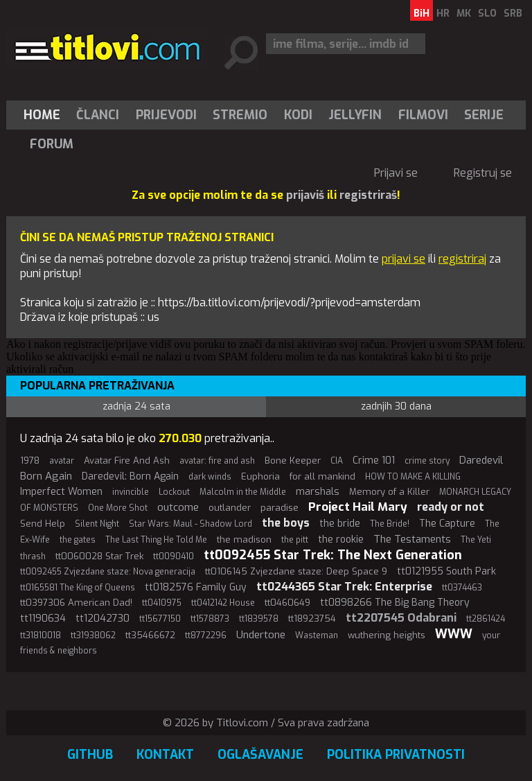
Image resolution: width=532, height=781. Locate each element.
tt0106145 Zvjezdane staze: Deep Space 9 (296, 571)
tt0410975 (162, 603)
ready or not (451, 507)
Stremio (240, 115)
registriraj (462, 259)
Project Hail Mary (358, 507)
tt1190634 (43, 618)
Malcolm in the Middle (243, 492)
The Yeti (476, 540)
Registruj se (483, 173)
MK (464, 14)
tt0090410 (174, 556)
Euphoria (260, 476)
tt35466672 (150, 635)
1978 (30, 460)
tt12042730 (103, 618)
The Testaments (412, 539)
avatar (62, 461)
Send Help (43, 524)
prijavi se (404, 259)
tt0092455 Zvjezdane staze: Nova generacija (108, 572)
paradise (280, 508)
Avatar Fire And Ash (127, 460)
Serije (484, 115)
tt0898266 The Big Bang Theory (395, 603)
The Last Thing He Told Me (156, 540)
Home (42, 115)
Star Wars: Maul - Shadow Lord (190, 524)
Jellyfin (355, 115)
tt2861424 (486, 619)
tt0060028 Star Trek (99, 556)
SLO (487, 14)
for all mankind (322, 476)
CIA (337, 461)
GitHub (90, 755)
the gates (78, 540)
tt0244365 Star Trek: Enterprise (344, 587)
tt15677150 (160, 619)
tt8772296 (206, 635)
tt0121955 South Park (446, 571)
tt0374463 (462, 588)
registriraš (368, 195)
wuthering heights (387, 635)
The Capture (447, 524)
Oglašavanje (260, 755)
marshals (318, 492)
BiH (422, 14)
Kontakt (165, 755)
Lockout (174, 492)
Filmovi (423, 115)
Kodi (298, 115)
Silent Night (97, 524)
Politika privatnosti (396, 755)
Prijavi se (396, 173)
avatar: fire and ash (217, 461)
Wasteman (317, 635)
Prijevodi (166, 115)
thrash (33, 556)
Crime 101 (374, 460)
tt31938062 (93, 635)
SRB (513, 14)
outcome (178, 507)
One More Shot (118, 508)
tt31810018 (41, 635)
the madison (244, 539)
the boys (286, 523)
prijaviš (305, 195)
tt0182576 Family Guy (196, 587)
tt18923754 (312, 618)
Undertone (261, 635)
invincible (131, 492)
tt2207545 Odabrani (401, 618)
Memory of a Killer (389, 492)
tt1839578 (259, 619)
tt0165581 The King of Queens (78, 588)
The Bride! (390, 524)
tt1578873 (210, 619)
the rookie (341, 539)
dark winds (210, 477)
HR (443, 14)
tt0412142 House (223, 603)
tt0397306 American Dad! (76, 603)
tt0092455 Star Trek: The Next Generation (333, 555)
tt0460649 (287, 603)
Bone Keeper (293, 460)
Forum (52, 144)
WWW (454, 634)
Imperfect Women (61, 492)
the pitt (295, 540)
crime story (427, 461)
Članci (98, 115)
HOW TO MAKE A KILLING (413, 477)
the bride (340, 524)
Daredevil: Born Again (130, 476)
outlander (230, 508)
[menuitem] (45, 115)
